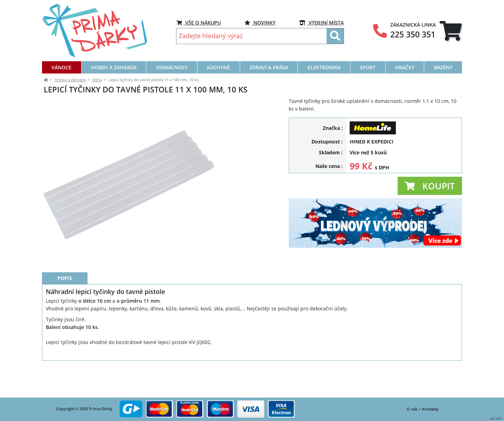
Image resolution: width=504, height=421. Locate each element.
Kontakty (430, 409)
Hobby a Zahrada (70, 80)
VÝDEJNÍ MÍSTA (321, 23)
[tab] (451, 31)
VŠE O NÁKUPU (199, 23)
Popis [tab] (65, 310)
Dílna (97, 80)
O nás (412, 409)
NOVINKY (260, 23)
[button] (430, 186)
